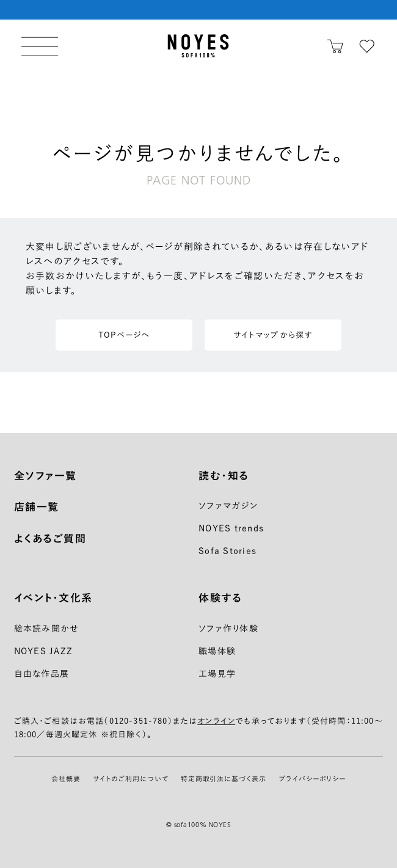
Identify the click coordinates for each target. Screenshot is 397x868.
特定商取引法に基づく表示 (224, 779)
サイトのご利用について (131, 779)
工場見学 (217, 674)
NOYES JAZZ (44, 651)
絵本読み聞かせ (47, 629)
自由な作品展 (42, 674)
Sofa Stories (228, 551)
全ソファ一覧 (46, 476)
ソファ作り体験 (228, 629)
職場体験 (217, 651)
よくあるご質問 (50, 538)
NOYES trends (231, 528)
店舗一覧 (37, 507)
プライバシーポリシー (312, 779)
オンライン (216, 721)
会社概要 (66, 779)
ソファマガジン (228, 506)
